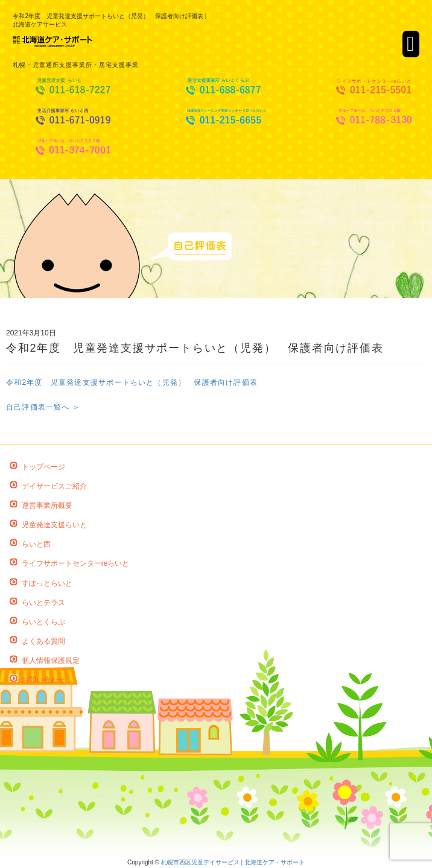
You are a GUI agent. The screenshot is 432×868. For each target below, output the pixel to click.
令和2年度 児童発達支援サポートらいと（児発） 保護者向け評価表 (132, 382)
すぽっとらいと (47, 583)
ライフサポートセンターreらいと (76, 563)
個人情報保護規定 (51, 661)
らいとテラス (43, 603)
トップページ (43, 467)
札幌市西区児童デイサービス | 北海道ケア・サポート (233, 862)
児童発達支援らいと (54, 525)
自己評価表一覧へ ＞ (43, 407)
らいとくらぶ (43, 622)
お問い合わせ (43, 680)
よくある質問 (43, 641)
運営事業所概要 (47, 505)
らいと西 (36, 544)
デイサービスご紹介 (54, 486)
